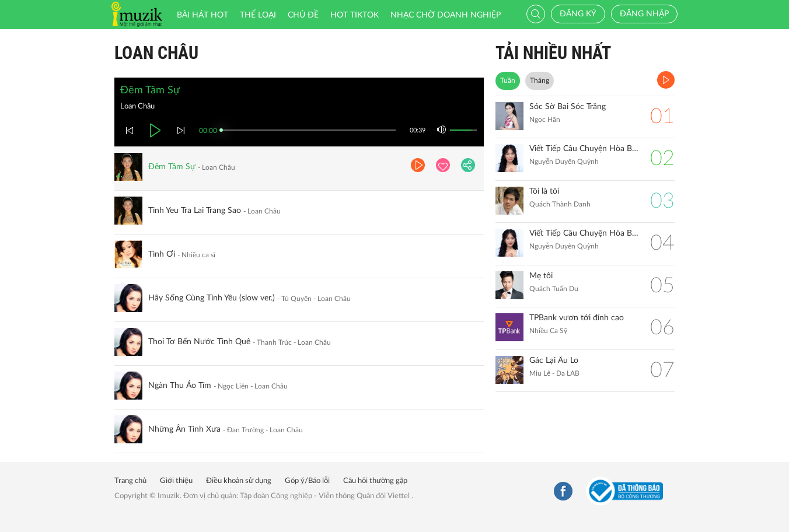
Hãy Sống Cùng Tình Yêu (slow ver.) (212, 298)
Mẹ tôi (541, 276)
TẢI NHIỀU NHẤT (553, 53)
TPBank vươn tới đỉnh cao (577, 318)
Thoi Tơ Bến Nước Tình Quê (199, 342)
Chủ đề (303, 15)
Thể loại (258, 15)
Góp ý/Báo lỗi (307, 481)
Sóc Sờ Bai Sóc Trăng (568, 107)
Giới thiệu (176, 481)
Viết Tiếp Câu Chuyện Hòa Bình (584, 233)
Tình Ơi (162, 254)
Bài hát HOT (203, 15)
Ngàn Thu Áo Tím (180, 386)
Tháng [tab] (540, 80)
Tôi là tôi (544, 191)
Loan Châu (156, 53)
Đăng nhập (644, 14)
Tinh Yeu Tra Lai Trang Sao (195, 211)
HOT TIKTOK (355, 15)
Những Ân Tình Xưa (184, 429)
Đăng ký (578, 14)
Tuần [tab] (508, 80)
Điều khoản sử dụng (239, 481)
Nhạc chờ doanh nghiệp (446, 15)
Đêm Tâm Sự (172, 167)
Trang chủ (130, 481)
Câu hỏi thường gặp (375, 481)
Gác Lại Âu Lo (554, 360)
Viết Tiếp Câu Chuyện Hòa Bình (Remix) (584, 149)
